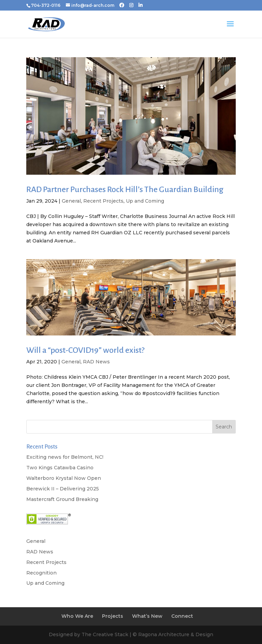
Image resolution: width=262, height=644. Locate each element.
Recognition (41, 573)
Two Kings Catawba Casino (60, 468)
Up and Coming (145, 201)
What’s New (147, 616)
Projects (113, 616)
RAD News (96, 362)
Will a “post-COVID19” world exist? (85, 350)
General (71, 201)
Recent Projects (103, 201)
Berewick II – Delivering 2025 (63, 489)
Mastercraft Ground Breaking (62, 499)
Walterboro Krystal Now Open (64, 478)
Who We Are (77, 616)
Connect (182, 616)
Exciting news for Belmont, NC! (65, 457)
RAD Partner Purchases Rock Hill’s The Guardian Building (125, 189)
